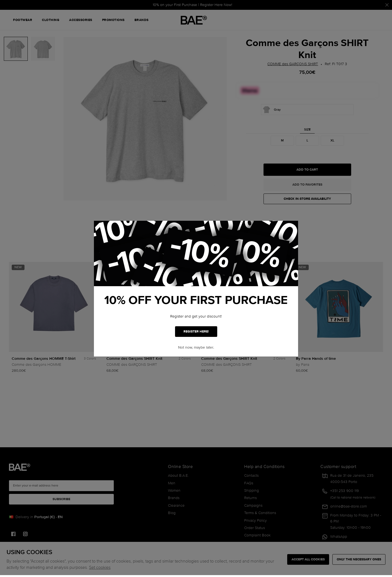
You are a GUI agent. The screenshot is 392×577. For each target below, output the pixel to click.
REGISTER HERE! (196, 332)
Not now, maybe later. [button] (196, 347)
